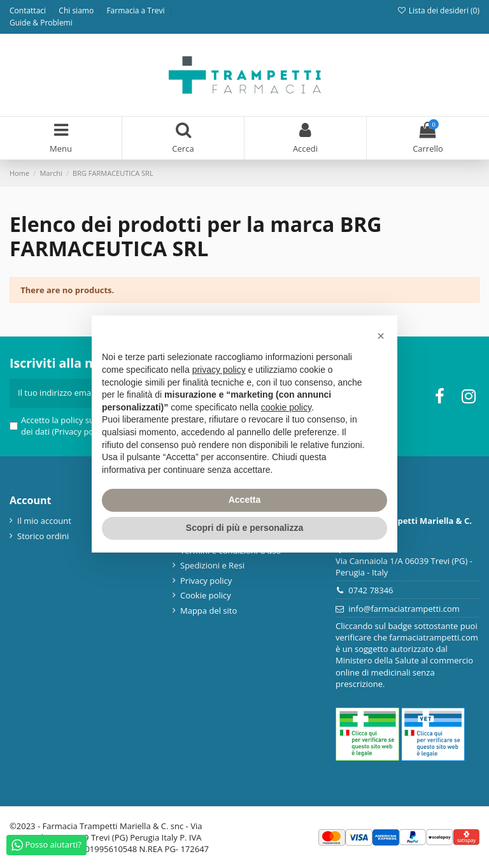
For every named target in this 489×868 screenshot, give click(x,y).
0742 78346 (371, 590)
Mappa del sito (209, 611)
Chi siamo (77, 11)
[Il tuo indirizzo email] (69, 393)
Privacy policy (206, 581)
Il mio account (44, 521)
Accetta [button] (245, 500)
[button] (381, 336)
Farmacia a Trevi (136, 11)
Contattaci (29, 11)
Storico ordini (43, 536)
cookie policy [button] (286, 407)
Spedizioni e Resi (212, 565)
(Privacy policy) (80, 431)
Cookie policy (206, 595)
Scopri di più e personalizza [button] (244, 528)
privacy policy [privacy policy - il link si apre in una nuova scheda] (219, 370)
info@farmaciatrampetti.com (404, 609)
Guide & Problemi (41, 23)
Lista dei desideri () (438, 11)
